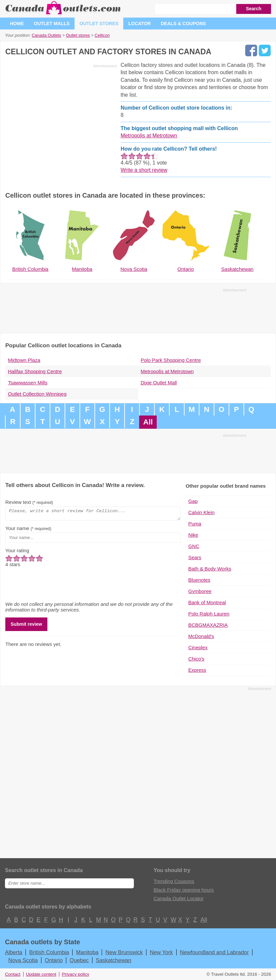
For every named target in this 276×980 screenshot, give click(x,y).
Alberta (14, 952)
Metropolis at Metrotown (149, 136)
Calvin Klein (201, 512)
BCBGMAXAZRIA (208, 625)
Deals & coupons (183, 24)
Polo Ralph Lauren (209, 614)
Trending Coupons (174, 881)
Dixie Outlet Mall (159, 383)
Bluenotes (199, 580)
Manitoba (87, 952)
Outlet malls (52, 24)
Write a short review (144, 170)
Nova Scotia (23, 960)
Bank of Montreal (207, 602)
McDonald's (201, 636)
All (148, 422)
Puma (195, 524)
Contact (13, 974)
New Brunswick (124, 952)
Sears (195, 557)
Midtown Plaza (24, 360)
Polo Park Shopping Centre (171, 360)
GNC (194, 546)
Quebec (79, 960)
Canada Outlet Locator (179, 898)
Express (197, 670)
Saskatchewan (113, 960)
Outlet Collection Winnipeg (37, 394)
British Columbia (49, 952)
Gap (193, 501)
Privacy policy (76, 974)
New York (161, 952)
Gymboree (200, 591)
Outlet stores (99, 24)
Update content (41, 974)
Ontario (54, 960)
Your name (28, 530)
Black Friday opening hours (184, 890)
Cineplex (198, 647)
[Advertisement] (61, 117)
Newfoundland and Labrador (214, 952)
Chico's (196, 659)
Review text (29, 502)
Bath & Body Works (210, 569)
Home (17, 24)
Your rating (17, 552)
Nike (193, 535)
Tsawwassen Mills (28, 383)
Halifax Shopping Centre (35, 371)
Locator (139, 24)
